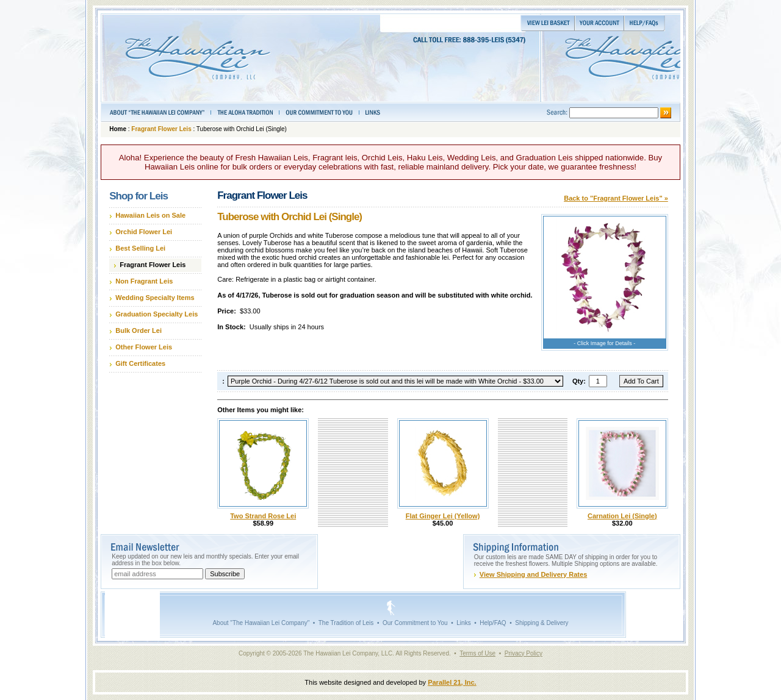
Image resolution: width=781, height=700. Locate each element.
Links (463, 623)
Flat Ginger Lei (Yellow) (443, 516)
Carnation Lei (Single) (622, 516)
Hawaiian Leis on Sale (150, 215)
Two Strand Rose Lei (263, 516)
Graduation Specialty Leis (157, 314)
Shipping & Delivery (542, 623)
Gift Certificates (140, 363)
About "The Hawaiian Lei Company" (261, 623)
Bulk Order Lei (139, 330)
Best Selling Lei (140, 248)
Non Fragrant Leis (144, 281)
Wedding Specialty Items (155, 298)
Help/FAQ (493, 623)
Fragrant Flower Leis (161, 129)
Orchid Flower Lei (144, 232)
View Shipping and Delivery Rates (533, 574)
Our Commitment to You (415, 623)
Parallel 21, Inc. (452, 682)
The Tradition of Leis (346, 623)
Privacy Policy (524, 653)
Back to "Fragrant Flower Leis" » (616, 198)
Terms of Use (477, 653)
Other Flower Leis (144, 347)
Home (118, 129)
